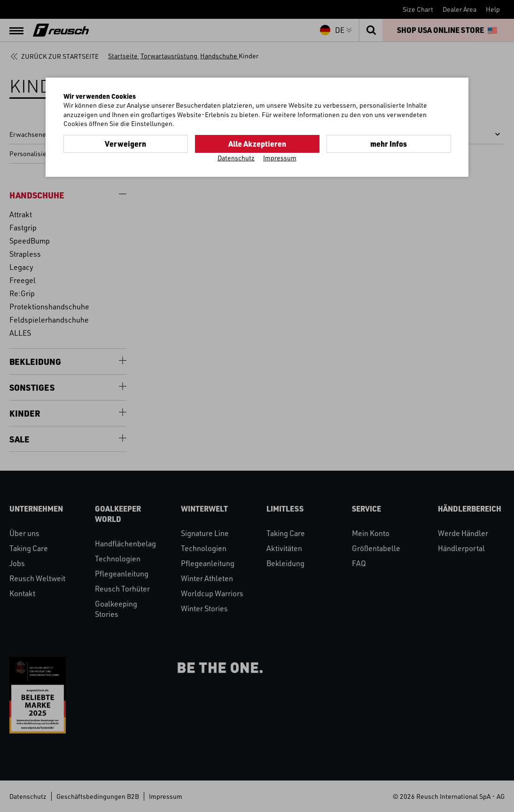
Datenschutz (236, 158)
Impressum (280, 158)
